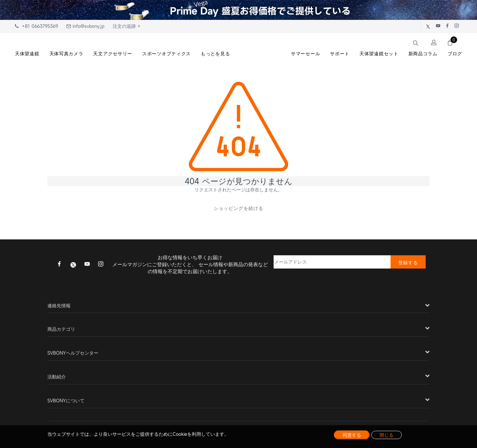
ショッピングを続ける (238, 208)
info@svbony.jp (85, 26)
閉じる (387, 435)
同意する (352, 435)
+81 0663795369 (36, 26)
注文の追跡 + (127, 26)
